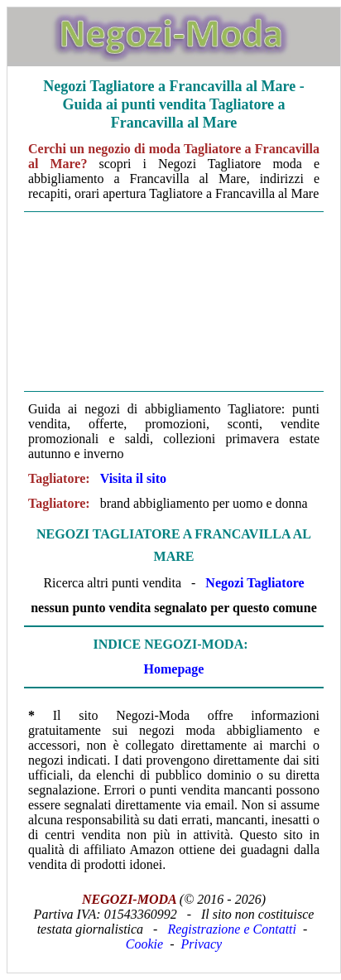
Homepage (174, 669)
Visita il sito (133, 478)
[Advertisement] (174, 302)
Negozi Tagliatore (255, 583)
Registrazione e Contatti (232, 929)
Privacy (201, 944)
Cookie (144, 944)
